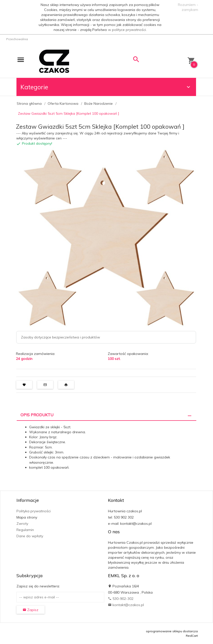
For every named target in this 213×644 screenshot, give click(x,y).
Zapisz (31, 610)
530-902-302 (121, 599)
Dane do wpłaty (30, 536)
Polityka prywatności (34, 511)
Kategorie (106, 87)
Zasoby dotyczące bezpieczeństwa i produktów (60, 337)
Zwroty (22, 524)
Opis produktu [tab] (37, 415)
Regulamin (25, 530)
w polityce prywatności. (127, 30)
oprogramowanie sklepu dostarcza (172, 631)
